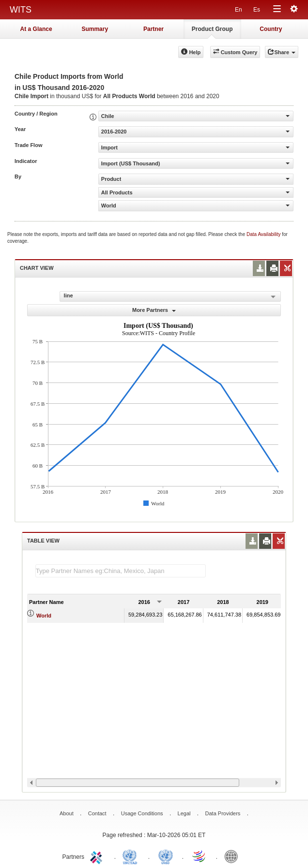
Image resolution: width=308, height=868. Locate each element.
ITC (98, 856)
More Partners (154, 310)
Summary (95, 29)
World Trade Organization (200, 856)
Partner (154, 29)
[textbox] (121, 571)
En (239, 10)
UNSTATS (166, 856)
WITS (21, 10)
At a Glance (36, 29)
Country (271, 29)
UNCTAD (132, 856)
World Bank (233, 856)
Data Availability (264, 234)
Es (257, 10)
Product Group (212, 29)
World (44, 616)
